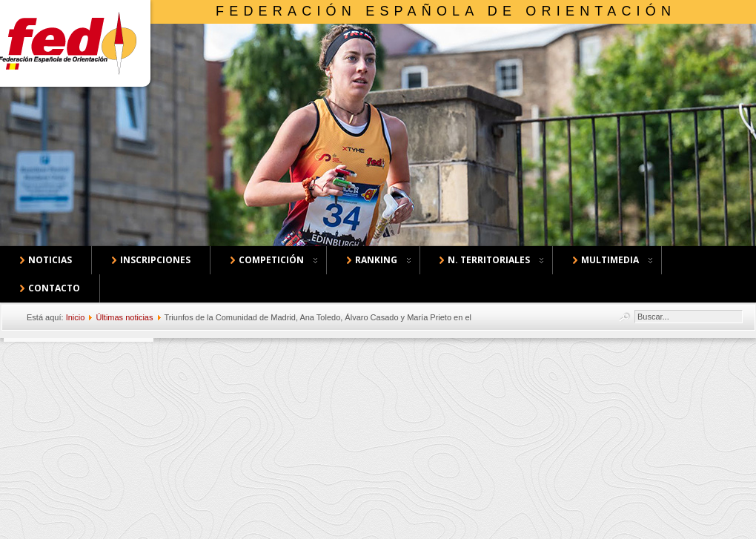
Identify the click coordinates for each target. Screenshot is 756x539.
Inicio (76, 317)
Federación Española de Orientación (446, 11)
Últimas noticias (124, 317)
